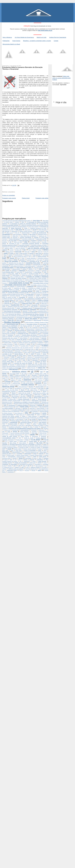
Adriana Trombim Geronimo (26, 231)
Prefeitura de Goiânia (38, 425)
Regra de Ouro (43, 433)
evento (29, 344)
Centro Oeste (19, 272)
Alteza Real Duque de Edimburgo (29, 236)
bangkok (31, 253)
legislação (38, 383)
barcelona (46, 253)
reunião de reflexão (29, 438)
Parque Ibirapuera (33, 416)
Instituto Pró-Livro (31, 368)
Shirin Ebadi (6, 452)
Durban (21, 327)
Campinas (28, 264)
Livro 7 (6, 388)
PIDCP (4, 424)
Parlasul (24, 416)
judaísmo (13, 380)
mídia (30, 397)
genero (45, 354)
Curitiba (37, 303)
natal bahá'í (18, 408)
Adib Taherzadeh (43, 230)
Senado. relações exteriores (30, 449)
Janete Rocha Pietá (37, 377)
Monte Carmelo (26, 401)
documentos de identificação (10, 326)
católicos (24, 269)
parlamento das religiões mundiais (11, 416)
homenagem (43, 360)
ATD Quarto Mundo (22, 246)
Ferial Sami (44, 348)
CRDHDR (27, 300)
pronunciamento (25, 430)
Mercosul (15, 397)
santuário (31, 443)
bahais (6, 253)
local (11, 388)
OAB (28, 410)
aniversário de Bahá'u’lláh (28, 239)
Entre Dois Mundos (34, 338)
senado (9, 449)
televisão (15, 458)
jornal (40, 378)
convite (38, 296)
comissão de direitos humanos (18, 278)
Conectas (5, 286)
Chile (45, 272)
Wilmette (33, 470)
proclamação (44, 427)
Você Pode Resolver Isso (31, 469)
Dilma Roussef (37, 320)
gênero (4, 356)
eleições (14, 332)
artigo (26, 242)
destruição (25, 311)
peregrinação (35, 421)
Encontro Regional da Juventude (39, 336)
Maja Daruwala (37, 391)
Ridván (27, 440)
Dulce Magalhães (13, 327)
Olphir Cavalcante (34, 411)
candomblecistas (37, 264)
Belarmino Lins (28, 255)
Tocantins (46, 458)
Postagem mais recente (9, 198)
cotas (21, 300)
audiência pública (9, 248)
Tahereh (29, 457)
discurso (23, 324)
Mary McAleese (15, 396)
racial (9, 431)
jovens (6, 380)
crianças (7, 302)
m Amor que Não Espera (12, 390)
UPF (15, 466)
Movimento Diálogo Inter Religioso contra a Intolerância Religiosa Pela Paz (31, 404)
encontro (18, 335)
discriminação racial (13, 324)
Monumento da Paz (7, 402)
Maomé (14, 393)
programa (4, 428)
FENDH (37, 348)
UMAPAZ (25, 460)
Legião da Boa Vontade (28, 383)
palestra (44, 415)
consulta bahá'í (30, 294)
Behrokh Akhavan (18, 255)
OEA (22, 411)
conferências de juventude (10, 291)
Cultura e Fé (17, 303)
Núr (8, 410)
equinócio (5, 340)
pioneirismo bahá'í (13, 424)
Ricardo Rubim (20, 440)
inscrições (12, 365)
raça (3, 431)
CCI (36, 269)
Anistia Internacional (14, 239)
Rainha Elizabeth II (25, 432)
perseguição (14, 422)
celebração (22, 270)
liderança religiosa (42, 385)
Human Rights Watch (8, 362)
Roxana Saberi (33, 441)
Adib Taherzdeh (6, 231)
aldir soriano (33, 234)
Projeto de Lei (7, 430)
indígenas (5, 365)
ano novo (4, 240)
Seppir (12, 450)
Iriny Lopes (24, 374)
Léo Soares (5, 385)
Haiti (20, 360)
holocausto (35, 360)
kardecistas (16, 382)
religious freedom (25, 436)
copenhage (31, 297)
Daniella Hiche (15, 305)
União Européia (42, 461)
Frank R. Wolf (27, 352)
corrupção (46, 299)
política (34, 424)
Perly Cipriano (43, 421)
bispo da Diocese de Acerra (20, 256)
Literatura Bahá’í (40, 387)
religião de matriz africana (10, 436)
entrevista (44, 338)
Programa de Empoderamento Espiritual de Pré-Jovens (25, 428)
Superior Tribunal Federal (22, 455)
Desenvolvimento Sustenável (10, 309)
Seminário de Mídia (24, 447)
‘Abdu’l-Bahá (45, 221)
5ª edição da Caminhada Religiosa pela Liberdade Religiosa (34, 225)
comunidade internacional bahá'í (16, 285)
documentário (43, 324)
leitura (45, 383)
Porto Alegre (14, 425)
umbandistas (40, 460)
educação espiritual (20, 330)
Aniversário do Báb (41, 239)
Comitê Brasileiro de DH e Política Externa (12, 280)
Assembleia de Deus (14, 244)
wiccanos (27, 470)
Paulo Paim (11, 419)
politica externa (42, 424)
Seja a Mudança (7, 37)
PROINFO (46, 428)
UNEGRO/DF (27, 461)
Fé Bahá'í (45, 346)
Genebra (38, 354)
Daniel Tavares (6, 305)
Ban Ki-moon (24, 253)
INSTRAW (5, 369)
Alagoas (25, 234)
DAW (24, 305)
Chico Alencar (38, 272)
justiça (46, 380)
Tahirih (35, 457)
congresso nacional (27, 291)
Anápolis (36, 237)
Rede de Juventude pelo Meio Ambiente (20, 433)
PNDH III (22, 424)
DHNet (31, 311)
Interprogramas (6, 372)
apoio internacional (24, 240)
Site (14, 454)
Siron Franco (43, 452)
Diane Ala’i (19, 320)
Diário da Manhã (28, 320)
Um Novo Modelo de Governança (24, 37)
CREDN (34, 300)
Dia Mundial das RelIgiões (37, 316)
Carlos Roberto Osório (30, 266)
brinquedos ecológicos (43, 258)
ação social (19, 230)
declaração (35, 305)
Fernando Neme (6, 349)
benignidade (45, 255)
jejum (12, 378)
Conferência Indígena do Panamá (11, 290)
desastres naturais (27, 308)
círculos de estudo (34, 274)
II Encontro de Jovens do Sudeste (23, 363)
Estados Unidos (8, 343)
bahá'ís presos (9, 252)
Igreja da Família (28, 362)
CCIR (40, 269)
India (36, 363)
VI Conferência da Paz (8, 467)
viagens (17, 467)
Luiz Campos (26, 388)
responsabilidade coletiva (9, 438)
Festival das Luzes (29, 349)
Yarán (39, 470)
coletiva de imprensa (27, 275)
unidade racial (32, 463)
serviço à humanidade (30, 450)
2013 (23, 222)
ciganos (4, 274)
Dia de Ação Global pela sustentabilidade (12, 313)
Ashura (4, 243)
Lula (47, 388)
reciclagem (34, 432)
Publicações (6, 41)
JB (8, 378)
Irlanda (31, 374)
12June (17, 222)
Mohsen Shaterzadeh (24, 399)
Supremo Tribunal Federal (36, 455)
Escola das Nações (22, 339)
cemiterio (38, 271)
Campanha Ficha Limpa (33, 263)
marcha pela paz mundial (24, 393)
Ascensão (44, 242)
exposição (10, 346)
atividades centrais (34, 246)
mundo (47, 405)
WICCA (21, 470)
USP (33, 466)
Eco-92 (35, 327)
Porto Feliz (21, 425)
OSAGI (38, 415)
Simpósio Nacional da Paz (32, 452)
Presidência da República (15, 427)
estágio (15, 343)
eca (30, 327)
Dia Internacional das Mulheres (14, 314)
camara (46, 260)
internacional (13, 369)
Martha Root (37, 394)
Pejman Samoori (16, 421)
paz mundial (33, 419)
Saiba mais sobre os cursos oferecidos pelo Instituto (61, 78)
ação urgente (27, 230)
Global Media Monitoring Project (41, 356)
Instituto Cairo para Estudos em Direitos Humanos (14, 366)
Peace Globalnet (42, 419)
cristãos (14, 302)
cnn (42, 274)
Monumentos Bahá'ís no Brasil (11, 44)
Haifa (15, 360)
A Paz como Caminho (33, 227)
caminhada (24, 261)
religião (32, 435)
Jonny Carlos (34, 378)
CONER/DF (12, 286)
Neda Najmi (32, 408)
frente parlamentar (36, 352)
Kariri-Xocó (29, 382)
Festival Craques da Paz (17, 349)
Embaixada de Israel (23, 333)
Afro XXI (17, 233)
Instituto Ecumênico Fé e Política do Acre (37, 366)
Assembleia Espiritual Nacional (31, 243)
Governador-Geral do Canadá (41, 357)
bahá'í (40, 250)
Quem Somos (16, 41)
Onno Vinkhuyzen (18, 413)
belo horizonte (37, 255)
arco (45, 240)
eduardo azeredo (30, 329)
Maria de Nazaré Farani (26, 394)
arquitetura (5, 242)
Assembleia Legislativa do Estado (39, 245)
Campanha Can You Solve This (16, 263)
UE (15, 460)
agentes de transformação (39, 233)
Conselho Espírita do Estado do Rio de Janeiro (13, 294)
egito (8, 332)
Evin (34, 344)
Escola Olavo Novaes (17, 341)
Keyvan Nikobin (38, 382)
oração (44, 413)
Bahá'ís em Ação (42, 37)
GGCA (30, 355)
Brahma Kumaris (42, 256)
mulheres (40, 405)
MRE (5, 405)
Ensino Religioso (24, 338)
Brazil (23, 258)
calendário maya (31, 260)
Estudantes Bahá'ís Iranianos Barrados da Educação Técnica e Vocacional (22, 68)
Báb (24, 250)
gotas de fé (30, 357)
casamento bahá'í (38, 268)
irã (32, 371)
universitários (38, 464)
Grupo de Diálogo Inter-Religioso (17, 359)
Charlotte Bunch (28, 272)
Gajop (27, 354)
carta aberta (40, 266)
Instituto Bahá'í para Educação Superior (37, 365)
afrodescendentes (26, 233)
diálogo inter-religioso (31, 319)
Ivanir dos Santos (44, 375)
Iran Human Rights (15, 374)
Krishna (45, 382)
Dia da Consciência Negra (41, 311)
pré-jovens (28, 425)
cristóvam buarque (31, 302)
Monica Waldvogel (42, 399)
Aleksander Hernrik (42, 234)
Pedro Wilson (6, 421)
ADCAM (35, 230)
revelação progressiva (8, 440)
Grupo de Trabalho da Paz (33, 359)
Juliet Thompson (39, 380)
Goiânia (19, 357)
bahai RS (40, 252)
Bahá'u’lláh (27, 252)
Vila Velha (44, 467)
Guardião (4, 360)
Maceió (23, 390)
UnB (20, 461)
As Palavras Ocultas (35, 242)
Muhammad (33, 405)
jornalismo (46, 378)
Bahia (17, 253)
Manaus (45, 391)
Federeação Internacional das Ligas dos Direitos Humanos (19, 348)
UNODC (10, 466)
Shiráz (45, 450)
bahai (33, 252)
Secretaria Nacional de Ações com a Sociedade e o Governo (25, 444)
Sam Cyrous (13, 443)
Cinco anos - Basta (13, 274)
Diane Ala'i (11, 320)
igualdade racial (6, 363)
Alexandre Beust (6, 236)
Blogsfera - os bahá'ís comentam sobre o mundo (37, 41)
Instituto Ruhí (42, 368)
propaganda (34, 430)
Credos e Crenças (43, 300)
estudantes (41, 343)
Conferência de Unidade (19, 288)
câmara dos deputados (11, 261)
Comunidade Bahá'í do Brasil (19, 283)
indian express (43, 363)
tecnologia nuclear (6, 458)
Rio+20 (46, 440)
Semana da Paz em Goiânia (9, 446)
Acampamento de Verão (8, 230)
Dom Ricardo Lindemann (26, 326)
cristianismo (21, 302)
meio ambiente (38, 396)
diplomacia (46, 320)
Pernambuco (5, 422)
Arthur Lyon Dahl (18, 242)
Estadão (46, 341)
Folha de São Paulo (43, 351)
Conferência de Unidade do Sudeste (37, 288)
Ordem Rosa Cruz (20, 415)
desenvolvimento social (40, 308)
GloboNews (7, 357)
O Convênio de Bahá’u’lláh (18, 410)
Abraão (26, 228)
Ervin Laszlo (12, 340)
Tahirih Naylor (43, 457)
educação (10, 330)
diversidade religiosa (32, 324)
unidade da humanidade (21, 463)
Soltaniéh (41, 453)
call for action (39, 260)
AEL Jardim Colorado (39, 231)
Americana (15, 237)
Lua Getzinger (18, 388)
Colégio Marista (16, 275)
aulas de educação (20, 248)
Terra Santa (28, 458)
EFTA (4, 332)
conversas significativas (28, 296)
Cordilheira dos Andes (7, 299)
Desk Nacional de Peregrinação (12, 311)
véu (46, 466)
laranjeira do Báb (6, 383)
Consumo (38, 294)
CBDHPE (31, 269)
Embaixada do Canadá (36, 333)
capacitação (5, 266)
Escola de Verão (6, 341)
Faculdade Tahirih (25, 346)
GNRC (13, 357)
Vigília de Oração (35, 467)
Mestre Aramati (23, 397)
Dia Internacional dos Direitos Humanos (34, 314)
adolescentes (14, 231)
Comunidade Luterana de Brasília (39, 285)
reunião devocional (41, 438)
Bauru (5, 255)
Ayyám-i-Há (18, 250)
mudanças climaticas (22, 405)
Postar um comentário (9, 195)
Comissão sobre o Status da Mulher (38, 278)
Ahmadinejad (6, 234)
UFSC (19, 460)
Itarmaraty (34, 375)
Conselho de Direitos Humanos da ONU (18, 293)
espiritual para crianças (37, 341)
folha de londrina (32, 351)
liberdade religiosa (28, 385)
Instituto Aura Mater (21, 365)
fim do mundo (44, 349)
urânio (24, 466)
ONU (26, 413)
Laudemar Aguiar (16, 383)
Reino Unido (5, 435)
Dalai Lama (44, 303)
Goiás (24, 357)
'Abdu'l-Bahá (36, 221)
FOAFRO (24, 351)
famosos (38, 346)
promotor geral (15, 430)
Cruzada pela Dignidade (43, 302)
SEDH (45, 444)
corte (17, 300)
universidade (14, 464)
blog (30, 256)
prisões (37, 427)
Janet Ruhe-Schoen (26, 377)
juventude (8, 381)
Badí (30, 250)
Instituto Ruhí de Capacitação (58, 37)
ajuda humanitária (17, 234)
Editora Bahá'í (15, 329)
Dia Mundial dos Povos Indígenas (24, 317)
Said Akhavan (43, 441)
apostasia (33, 240)
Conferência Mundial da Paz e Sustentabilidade (34, 290)
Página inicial (26, 198)
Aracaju (40, 240)
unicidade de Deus (7, 463)
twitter (11, 460)
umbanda (32, 460)
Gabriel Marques (19, 354)
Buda (5, 260)
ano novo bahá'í (13, 240)
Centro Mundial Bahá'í (8, 272)
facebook (17, 346)
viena (27, 467)
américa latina (6, 237)
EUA (16, 344)
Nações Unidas (24, 407)
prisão (31, 427)
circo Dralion (24, 274)
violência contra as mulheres (16, 469)
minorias (4, 399)
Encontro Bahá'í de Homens (29, 335)
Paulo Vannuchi (20, 419)
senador (40, 449)
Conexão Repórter (21, 286)
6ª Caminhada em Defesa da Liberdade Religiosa (15, 227)
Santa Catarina (23, 443)
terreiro (35, 458)
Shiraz (40, 450)
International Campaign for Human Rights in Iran (34, 369)
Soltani (35, 453)
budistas (10, 260)
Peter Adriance (43, 422)
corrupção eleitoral (9, 300)
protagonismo (41, 430)
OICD (26, 411)
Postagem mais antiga (42, 198)
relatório (26, 435)
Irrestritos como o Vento (41, 374)
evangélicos (22, 344)
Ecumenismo (6, 329)
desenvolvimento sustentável (28, 309)
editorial (22, 329)
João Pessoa (26, 378)
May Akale (23, 396)
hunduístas (19, 362)
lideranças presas (8, 387)
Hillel (29, 360)
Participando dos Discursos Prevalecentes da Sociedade (30, 418)
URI (28, 466)
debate (28, 305)
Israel (11, 375)
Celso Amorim (31, 271)
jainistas (6, 377)
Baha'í (34, 250)
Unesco (34, 461)
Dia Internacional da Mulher (30, 312)
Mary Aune (5, 396)
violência (4, 469)
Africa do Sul (10, 233)
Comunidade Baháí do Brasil (41, 283)
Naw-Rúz (25, 408)
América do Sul (43, 236)
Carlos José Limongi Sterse (17, 266)
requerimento (35, 436)
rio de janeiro (36, 440)
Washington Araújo (12, 470)
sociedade (19, 453)
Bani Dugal (39, 253)
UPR (19, 466)
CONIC (38, 291)
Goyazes (6, 359)
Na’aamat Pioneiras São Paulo (11, 407)
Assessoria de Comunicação (9, 247)
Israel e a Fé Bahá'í (20, 375)
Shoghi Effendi (16, 452)
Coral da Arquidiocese (41, 297)
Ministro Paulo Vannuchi (40, 397)
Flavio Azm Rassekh (8, 351)
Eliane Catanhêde (33, 332)
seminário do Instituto (35, 447)
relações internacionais (16, 435)
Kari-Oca (23, 382)
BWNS (16, 260)
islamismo (5, 375)
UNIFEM (39, 463)
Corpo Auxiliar (18, 299)
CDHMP (7, 270)
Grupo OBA (44, 359)
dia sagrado (19, 319)
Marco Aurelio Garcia (14, 394)
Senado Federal (18, 449)
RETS (20, 438)
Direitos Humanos (12, 322)
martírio (44, 394)
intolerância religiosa (19, 372)
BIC (5, 256)
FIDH (37, 349)
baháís (12, 253)
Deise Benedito (34, 306)
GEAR (32, 354)
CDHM (46, 269)
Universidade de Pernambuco (26, 464)
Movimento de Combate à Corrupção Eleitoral (27, 402)
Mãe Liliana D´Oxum (32, 390)
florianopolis (18, 351)
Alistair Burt (15, 236)
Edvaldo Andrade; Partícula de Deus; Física (37, 330)
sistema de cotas (7, 453)
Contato (56, 41)
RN (6, 441)
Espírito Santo (27, 341)
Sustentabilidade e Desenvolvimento (16, 457)
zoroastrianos (11, 472)
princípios (25, 427)
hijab (24, 360)
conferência (30, 286)
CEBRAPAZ (14, 271)
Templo (21, 458)
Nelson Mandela (41, 408)
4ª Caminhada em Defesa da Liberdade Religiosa (23, 224)
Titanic (40, 458)
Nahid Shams (34, 407)
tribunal (6, 460)
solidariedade (28, 453)
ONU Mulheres (36, 413)
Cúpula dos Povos (27, 303)
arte (10, 242)
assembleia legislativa (24, 245)
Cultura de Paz (8, 303)
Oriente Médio (31, 415)
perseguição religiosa (26, 422)
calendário (22, 260)
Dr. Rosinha (38, 326)
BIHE (10, 256)
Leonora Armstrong (15, 385)
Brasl (19, 258)
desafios (18, 308)
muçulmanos (12, 405)
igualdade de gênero (41, 362)
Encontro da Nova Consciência (22, 336)
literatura (31, 387)
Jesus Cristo (18, 378)
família (32, 346)
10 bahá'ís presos (8, 222)
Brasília (12, 258)
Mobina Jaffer (13, 399)
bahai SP (46, 252)
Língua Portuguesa (22, 387)
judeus (20, 380)
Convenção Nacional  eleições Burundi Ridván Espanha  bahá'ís (16, 221)
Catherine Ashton (16, 269)
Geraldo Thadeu (22, 356)
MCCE (29, 396)
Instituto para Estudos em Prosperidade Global (14, 368)
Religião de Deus (43, 435)
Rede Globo (34, 433)
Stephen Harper (11, 455)
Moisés (34, 399)
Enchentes (10, 335)
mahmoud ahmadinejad (24, 391)
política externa (6, 425)
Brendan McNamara (31, 258)
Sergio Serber (19, 450)
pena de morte (26, 421)
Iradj (41, 372)
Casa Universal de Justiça (24, 267)
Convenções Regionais (15, 296)
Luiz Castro (33, 388)
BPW (34, 256)
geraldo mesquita (12, 355)
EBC (27, 327)
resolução (43, 436)
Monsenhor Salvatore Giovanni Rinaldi (11, 401)
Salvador (5, 443)
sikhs (23, 452)
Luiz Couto (41, 388)
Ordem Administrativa (8, 415)
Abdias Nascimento (16, 228)
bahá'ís (46, 250)
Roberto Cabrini (13, 441)
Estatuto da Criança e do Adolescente (27, 343)
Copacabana (22, 297)
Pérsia (35, 422)
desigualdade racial (44, 309)
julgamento (27, 380)
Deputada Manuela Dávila (8, 308)
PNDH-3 (28, 424)
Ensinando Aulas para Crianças (10, 338)
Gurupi (10, 360)
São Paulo (39, 443)
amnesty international (26, 237)
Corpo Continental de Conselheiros (33, 299)
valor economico (39, 466)
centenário (44, 271)
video (23, 467)
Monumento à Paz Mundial (39, 400)
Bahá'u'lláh (18, 252)
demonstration (43, 306)
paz (26, 419)
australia (11, 250)
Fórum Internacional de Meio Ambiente (13, 352)
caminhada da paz (34, 261)
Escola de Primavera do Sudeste (38, 339)
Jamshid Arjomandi (14, 377)
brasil (4, 258)
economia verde (43, 327)
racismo (15, 431)
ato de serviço (45, 246)
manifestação (6, 393)
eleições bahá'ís (22, 332)
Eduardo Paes (39, 329)
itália (29, 375)
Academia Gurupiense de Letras (38, 228)
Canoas (45, 264)
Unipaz (45, 463)
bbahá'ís (11, 255)
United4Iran (5, 464)
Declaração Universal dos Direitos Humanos (18, 306)
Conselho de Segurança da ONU (39, 293)
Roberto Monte (23, 441)
